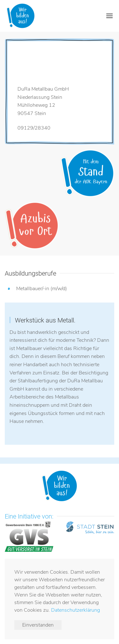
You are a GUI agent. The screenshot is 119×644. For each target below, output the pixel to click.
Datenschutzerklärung (76, 610)
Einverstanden (38, 625)
